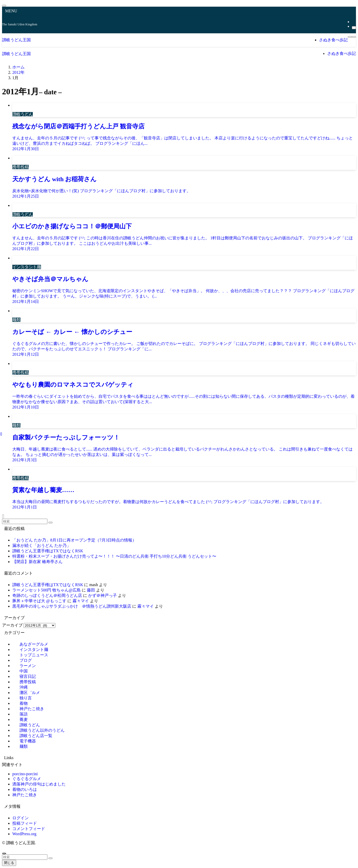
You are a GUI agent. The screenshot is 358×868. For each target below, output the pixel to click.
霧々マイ (81, 601)
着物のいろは (25, 789)
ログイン (21, 818)
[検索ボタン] (354, 37)
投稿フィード (25, 823)
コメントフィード (29, 829)
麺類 (24, 746)
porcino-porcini (25, 774)
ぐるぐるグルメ (27, 779)
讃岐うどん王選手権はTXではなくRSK (48, 551)
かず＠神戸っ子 (103, 595)
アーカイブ (12, 625)
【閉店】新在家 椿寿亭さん (37, 562)
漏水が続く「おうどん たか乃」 (42, 545)
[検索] (354, 28)
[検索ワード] (25, 521)
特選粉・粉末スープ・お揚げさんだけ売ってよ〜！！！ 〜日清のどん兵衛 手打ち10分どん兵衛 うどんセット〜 (114, 556)
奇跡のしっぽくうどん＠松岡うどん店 (47, 595)
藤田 (91, 590)
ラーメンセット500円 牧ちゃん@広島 (47, 590)
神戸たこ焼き (25, 795)
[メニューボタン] (350, 37)
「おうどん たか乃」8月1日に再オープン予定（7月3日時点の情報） (74, 540)
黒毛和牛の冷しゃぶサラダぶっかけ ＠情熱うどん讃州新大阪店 (72, 606)
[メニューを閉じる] (4, 6)
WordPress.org (24, 834)
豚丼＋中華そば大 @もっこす (39, 601)
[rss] (353, 22)
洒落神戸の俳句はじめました (39, 784)
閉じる (9, 863)
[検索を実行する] (50, 523)
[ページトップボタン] (4, 853)
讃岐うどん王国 (16, 40)
